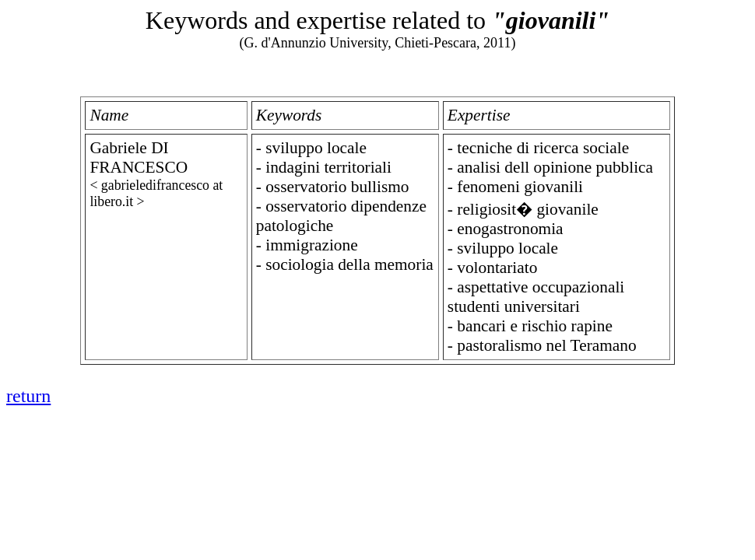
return (28, 396)
